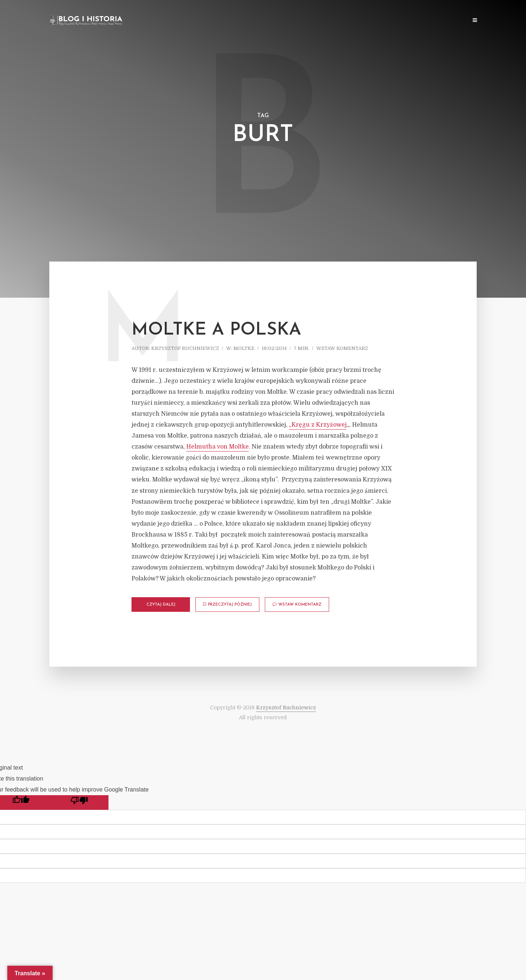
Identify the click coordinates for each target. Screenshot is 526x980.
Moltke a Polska (216, 330)
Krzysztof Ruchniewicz (185, 348)
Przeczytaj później (227, 605)
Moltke (244, 348)
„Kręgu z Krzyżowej (318, 425)
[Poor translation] (79, 802)
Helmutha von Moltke (218, 447)
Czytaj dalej (161, 605)
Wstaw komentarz (342, 348)
